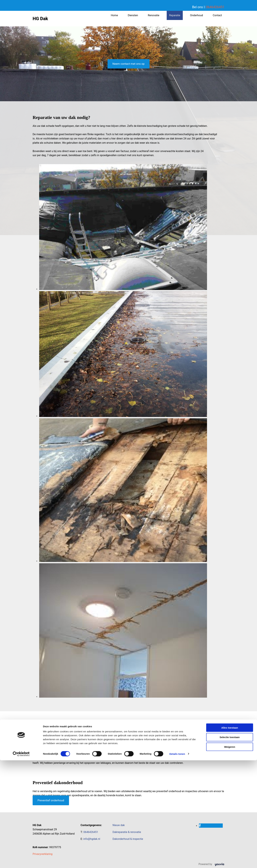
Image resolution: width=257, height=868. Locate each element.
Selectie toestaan (230, 845)
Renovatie (154, 15)
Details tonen (177, 862)
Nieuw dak (119, 825)
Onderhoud (197, 15)
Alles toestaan (230, 835)
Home (114, 15)
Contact (217, 15)
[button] (128, 64)
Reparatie (175, 15)
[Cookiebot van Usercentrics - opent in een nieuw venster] (21, 862)
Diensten (133, 15)
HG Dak (40, 19)
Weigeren (230, 854)
